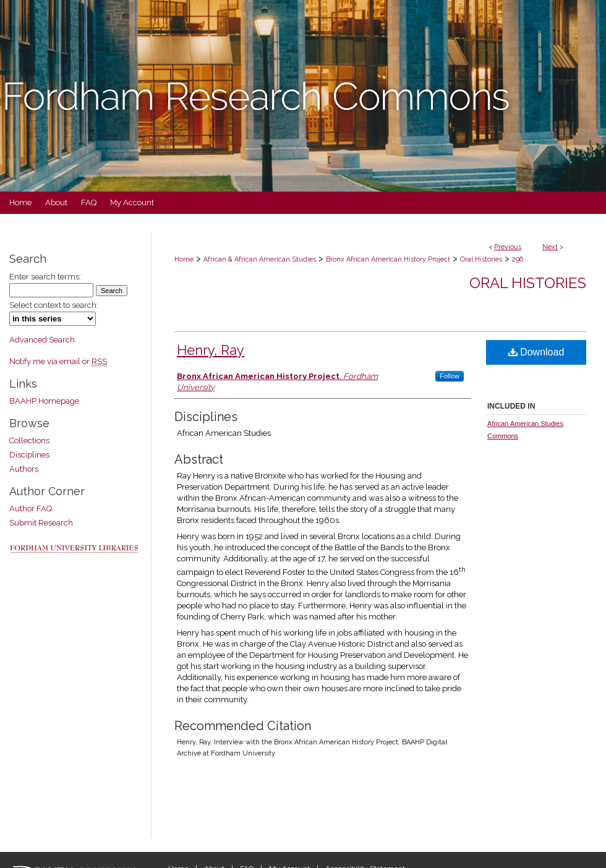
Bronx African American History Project (388, 259)
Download (536, 352)
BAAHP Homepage (44, 401)
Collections (29, 440)
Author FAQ (31, 508)
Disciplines (29, 455)
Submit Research (41, 523)
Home (184, 259)
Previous (508, 247)
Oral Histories (481, 259)
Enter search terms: (45, 277)
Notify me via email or (58, 361)
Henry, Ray (211, 350)
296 (518, 259)
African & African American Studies (260, 259)
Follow (450, 376)
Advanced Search (42, 340)
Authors (24, 469)
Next (550, 247)
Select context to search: (54, 305)
